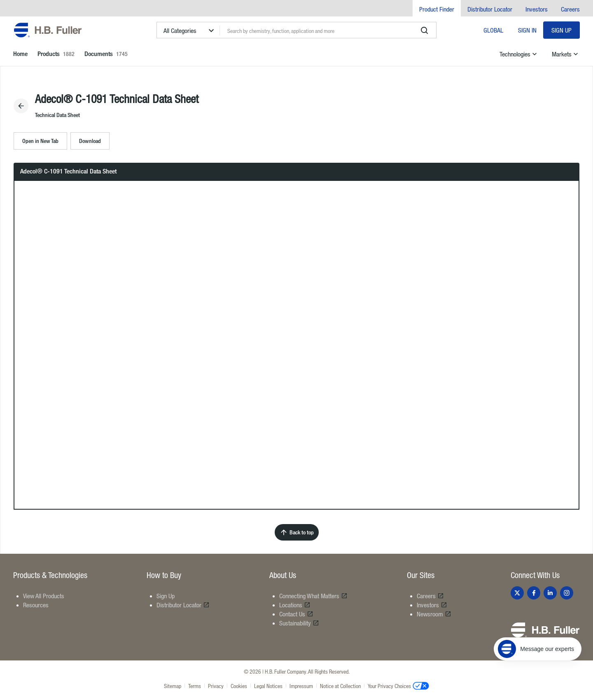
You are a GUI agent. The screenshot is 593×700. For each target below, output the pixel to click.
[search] (425, 30)
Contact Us (296, 614)
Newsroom (434, 614)
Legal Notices (268, 686)
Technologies (519, 54)
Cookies (239, 686)
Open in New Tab (40, 141)
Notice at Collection (340, 686)
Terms (195, 686)
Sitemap (173, 686)
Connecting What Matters (313, 596)
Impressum (301, 686)
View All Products (44, 596)
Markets (566, 54)
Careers (570, 9)
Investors (537, 9)
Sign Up (561, 30)
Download (90, 141)
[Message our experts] (538, 649)
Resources (36, 605)
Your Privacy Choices (398, 686)
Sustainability (299, 623)
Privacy (216, 686)
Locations (295, 605)
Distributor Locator (490, 9)
